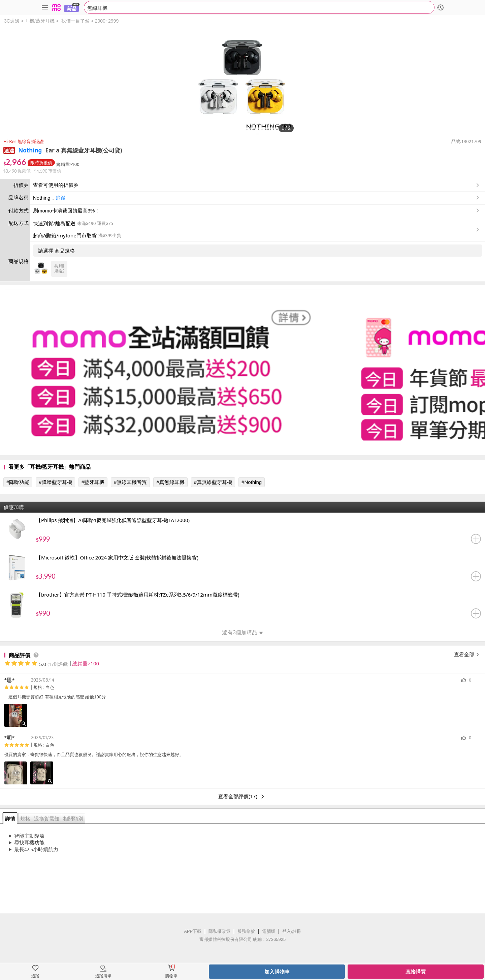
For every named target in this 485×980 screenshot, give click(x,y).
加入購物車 (277, 972)
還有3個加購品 (243, 632)
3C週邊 (12, 21)
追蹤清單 (103, 976)
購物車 (171, 976)
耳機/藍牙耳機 (40, 21)
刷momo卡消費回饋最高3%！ (66, 211)
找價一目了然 (75, 21)
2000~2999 (107, 21)
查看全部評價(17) (243, 797)
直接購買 (416, 972)
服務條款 (246, 931)
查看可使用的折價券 (257, 185)
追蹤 (61, 198)
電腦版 (269, 931)
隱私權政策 (219, 931)
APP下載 (193, 931)
